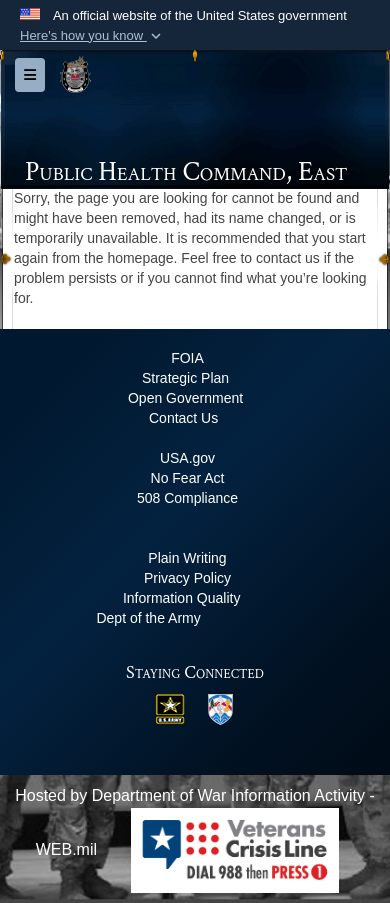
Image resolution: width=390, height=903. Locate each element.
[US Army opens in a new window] (170, 707)
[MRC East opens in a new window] (220, 707)
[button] (92, 36)
